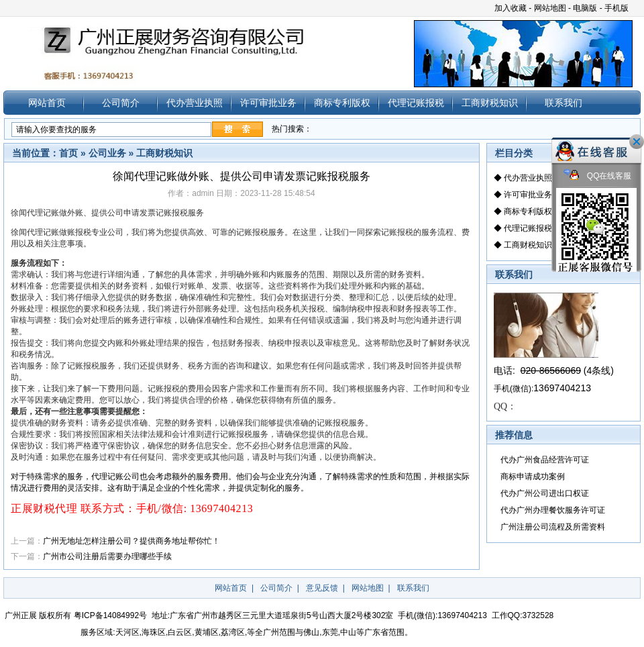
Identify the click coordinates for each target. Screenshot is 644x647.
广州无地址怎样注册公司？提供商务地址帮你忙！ (131, 541)
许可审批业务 (268, 103)
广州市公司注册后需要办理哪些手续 (107, 556)
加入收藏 (511, 8)
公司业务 (107, 153)
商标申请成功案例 (533, 477)
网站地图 (550, 8)
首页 (68, 153)
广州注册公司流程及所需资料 (553, 527)
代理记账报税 (416, 103)
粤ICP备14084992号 (110, 615)
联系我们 (563, 103)
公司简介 (121, 103)
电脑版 (585, 8)
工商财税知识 (490, 103)
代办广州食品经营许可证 (545, 460)
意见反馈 (322, 588)
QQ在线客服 (598, 176)
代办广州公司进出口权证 (545, 493)
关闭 (637, 142)
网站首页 (47, 103)
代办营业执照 (195, 103)
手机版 (616, 8)
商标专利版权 (342, 103)
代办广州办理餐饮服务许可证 (553, 510)
